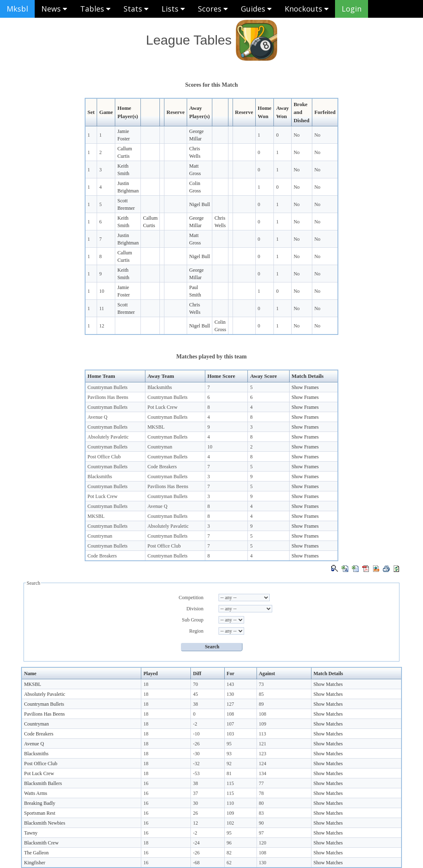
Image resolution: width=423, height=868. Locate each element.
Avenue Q (97, 417)
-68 (196, 863)
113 (263, 734)
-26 (196, 744)
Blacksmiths (160, 387)
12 (102, 326)
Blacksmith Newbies (45, 823)
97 (261, 833)
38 (195, 704)
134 (263, 773)
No (297, 135)
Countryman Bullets (108, 387)
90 (261, 823)
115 (231, 783)
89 (261, 704)
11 (102, 308)
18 (146, 684)
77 (261, 783)
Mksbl (17, 9)
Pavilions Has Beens (108, 397)
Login (352, 9)
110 (231, 803)
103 (231, 734)
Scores (213, 9)
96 (229, 843)
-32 (196, 764)
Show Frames (305, 387)
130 (231, 694)
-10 (196, 734)
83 (261, 813)
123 (263, 754)
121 (263, 744)
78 (261, 793)
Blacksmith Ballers (43, 783)
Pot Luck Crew (163, 407)
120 (263, 843)
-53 (196, 773)
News (54, 9)
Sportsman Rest (40, 813)
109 (263, 724)
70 (195, 684)
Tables (95, 9)
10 (102, 291)
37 (195, 793)
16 (146, 783)
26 (195, 813)
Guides (256, 9)
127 (231, 704)
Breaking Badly (40, 803)
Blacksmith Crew (41, 843)
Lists (173, 9)
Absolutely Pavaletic (108, 437)
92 (229, 764)
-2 (195, 724)
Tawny (31, 833)
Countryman (160, 447)
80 (261, 803)
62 (229, 863)
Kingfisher (34, 863)
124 (263, 764)
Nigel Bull (200, 204)
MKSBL (156, 427)
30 (195, 803)
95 (229, 744)
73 (261, 684)
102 (231, 823)
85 (261, 694)
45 (195, 694)
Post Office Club (104, 457)
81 (229, 773)
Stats (136, 9)
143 (231, 684)
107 (231, 724)
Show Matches (328, 684)
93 (229, 754)
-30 (196, 754)
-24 (196, 843)
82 (229, 853)
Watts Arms (36, 793)
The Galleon (36, 853)
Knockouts (307, 9)
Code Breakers (162, 467)
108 (231, 714)
